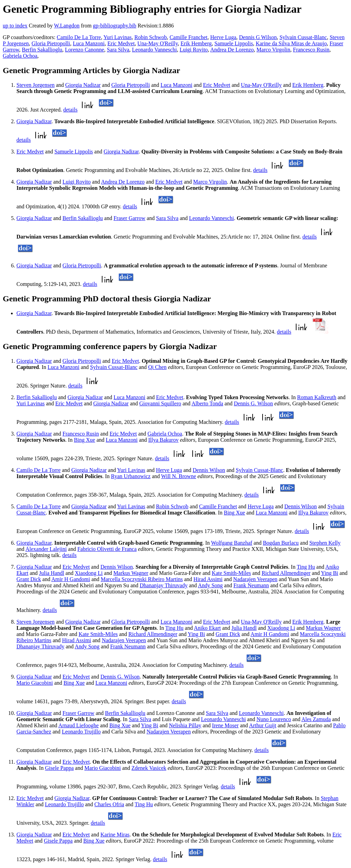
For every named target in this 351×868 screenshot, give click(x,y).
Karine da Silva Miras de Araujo (291, 43)
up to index (15, 26)
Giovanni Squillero (160, 403)
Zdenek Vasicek (149, 768)
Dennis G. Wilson (253, 403)
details (70, 110)
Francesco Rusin (311, 50)
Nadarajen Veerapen (255, 579)
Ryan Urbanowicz (131, 476)
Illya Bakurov (164, 440)
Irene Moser (225, 725)
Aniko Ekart (208, 628)
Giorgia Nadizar (83, 85)
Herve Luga (223, 37)
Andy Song (210, 585)
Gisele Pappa (59, 768)
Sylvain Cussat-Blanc (303, 37)
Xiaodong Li (89, 573)
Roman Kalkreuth (317, 397)
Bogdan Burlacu (281, 543)
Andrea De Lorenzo (232, 50)
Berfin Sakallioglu (42, 50)
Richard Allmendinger (286, 573)
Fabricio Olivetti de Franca (107, 549)
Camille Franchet (189, 37)
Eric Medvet (121, 43)
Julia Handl (52, 573)
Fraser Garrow (129, 218)
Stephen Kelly (325, 543)
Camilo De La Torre (79, 37)
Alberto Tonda (207, 403)
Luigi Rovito (194, 50)
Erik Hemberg (196, 43)
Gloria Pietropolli (51, 43)
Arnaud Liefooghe (78, 725)
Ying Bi (329, 573)
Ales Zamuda (316, 719)
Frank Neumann (251, 585)
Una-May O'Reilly (158, 43)
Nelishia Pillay (185, 725)
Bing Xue (85, 440)
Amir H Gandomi (71, 579)
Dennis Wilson (209, 470)
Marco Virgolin (273, 50)
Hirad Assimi (208, 579)
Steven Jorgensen (35, 85)
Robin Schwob (151, 37)
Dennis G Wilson (258, 37)
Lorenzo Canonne (85, 50)
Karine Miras (115, 835)
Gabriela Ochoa (20, 56)
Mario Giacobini (35, 683)
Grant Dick (29, 579)
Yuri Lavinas (118, 37)
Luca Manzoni (89, 43)
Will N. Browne (179, 476)
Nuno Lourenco (274, 719)
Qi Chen (157, 367)
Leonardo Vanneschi (154, 50)
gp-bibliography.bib (115, 26)
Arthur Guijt (263, 725)
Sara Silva (118, 50)
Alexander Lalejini (46, 549)
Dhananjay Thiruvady (164, 585)
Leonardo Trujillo (81, 732)
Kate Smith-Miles (231, 573)
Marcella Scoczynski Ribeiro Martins (142, 579)
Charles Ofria (109, 804)
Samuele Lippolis (233, 43)
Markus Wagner (131, 573)
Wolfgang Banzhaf (232, 543)
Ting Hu (306, 567)
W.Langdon (67, 26)
